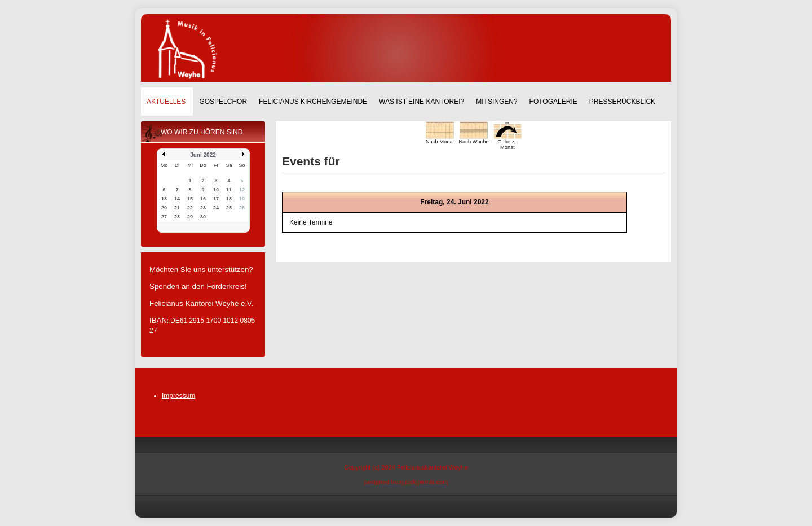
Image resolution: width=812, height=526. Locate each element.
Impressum (178, 396)
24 (216, 208)
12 (242, 190)
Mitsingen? (497, 102)
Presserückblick (622, 102)
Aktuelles (166, 102)
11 (229, 190)
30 (203, 217)
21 (177, 208)
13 (164, 199)
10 (216, 190)
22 (190, 208)
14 (177, 199)
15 (190, 199)
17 (216, 199)
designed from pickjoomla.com (406, 482)
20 (164, 208)
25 (229, 208)
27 (164, 217)
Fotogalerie (553, 102)
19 (242, 199)
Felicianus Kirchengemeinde (313, 102)
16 (203, 199)
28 (177, 217)
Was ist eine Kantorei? (422, 102)
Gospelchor (223, 102)
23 (203, 208)
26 (242, 208)
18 (229, 199)
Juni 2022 (203, 155)
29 (190, 217)
